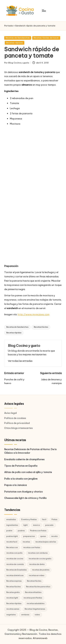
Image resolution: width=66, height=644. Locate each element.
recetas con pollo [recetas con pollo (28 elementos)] (14, 553)
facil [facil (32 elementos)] (44, 520)
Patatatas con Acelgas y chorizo (23, 492)
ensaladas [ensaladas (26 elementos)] (11, 520)
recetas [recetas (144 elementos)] (26, 542)
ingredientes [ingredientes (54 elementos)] (12, 525)
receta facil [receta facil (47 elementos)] (12, 542)
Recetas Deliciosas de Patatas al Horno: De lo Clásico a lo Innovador (30, 451)
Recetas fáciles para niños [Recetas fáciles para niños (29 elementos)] (38, 587)
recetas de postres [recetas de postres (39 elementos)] (41, 570)
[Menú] (44, 11)
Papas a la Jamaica (15, 485)
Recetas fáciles (41, 327)
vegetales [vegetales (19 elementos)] (11, 615)
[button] (20, 361)
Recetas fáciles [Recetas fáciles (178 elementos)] (34, 581)
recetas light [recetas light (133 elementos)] (12, 598)
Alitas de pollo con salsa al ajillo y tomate (28, 472)
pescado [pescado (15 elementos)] (49, 525)
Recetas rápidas (15, 43)
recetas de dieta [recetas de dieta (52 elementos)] (37, 564)
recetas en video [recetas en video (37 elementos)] (37, 576)
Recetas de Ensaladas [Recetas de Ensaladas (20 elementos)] (16, 570)
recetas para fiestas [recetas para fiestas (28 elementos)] (33, 598)
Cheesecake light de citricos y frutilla (25, 498)
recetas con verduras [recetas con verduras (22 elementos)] (38, 553)
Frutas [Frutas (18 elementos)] (54, 520)
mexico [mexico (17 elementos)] (37, 525)
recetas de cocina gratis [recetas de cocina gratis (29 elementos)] (40, 559)
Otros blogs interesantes (18, 428)
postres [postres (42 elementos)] (21, 531)
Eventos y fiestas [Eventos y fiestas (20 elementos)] (29, 520)
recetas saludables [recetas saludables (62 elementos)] (36, 604)
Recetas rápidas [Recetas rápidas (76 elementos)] (14, 604)
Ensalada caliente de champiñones (24, 459)
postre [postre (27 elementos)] (9, 531)
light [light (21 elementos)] (26, 525)
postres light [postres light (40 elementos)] (12, 536)
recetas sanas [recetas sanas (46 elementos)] (13, 609)
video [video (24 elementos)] (37, 615)
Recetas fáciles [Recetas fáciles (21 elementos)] (13, 587)
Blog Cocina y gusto (24, 346)
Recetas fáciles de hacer (46, 38)
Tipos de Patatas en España (21, 466)
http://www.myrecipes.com (34, 314)
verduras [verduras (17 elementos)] (25, 615)
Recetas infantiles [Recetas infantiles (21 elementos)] (33, 592)
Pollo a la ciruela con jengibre (21, 479)
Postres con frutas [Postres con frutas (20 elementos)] (38, 531)
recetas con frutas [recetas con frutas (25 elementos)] (32, 548)
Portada (9, 26)
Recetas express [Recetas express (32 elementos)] (14, 581)
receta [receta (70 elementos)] (54, 536)
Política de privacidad (17, 423)
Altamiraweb (40, 638)
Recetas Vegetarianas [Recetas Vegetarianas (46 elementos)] (35, 609)
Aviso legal (10, 413)
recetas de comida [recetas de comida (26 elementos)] (15, 564)
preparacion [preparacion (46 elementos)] (29, 536)
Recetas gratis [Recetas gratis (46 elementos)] (13, 592)
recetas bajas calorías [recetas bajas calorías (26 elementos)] (46, 542)
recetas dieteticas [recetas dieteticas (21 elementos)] (15, 576)
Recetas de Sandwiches (18, 38)
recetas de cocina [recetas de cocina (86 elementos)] (15, 559)
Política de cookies (15, 418)
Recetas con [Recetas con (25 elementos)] (12, 548)
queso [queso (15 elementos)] (43, 536)
